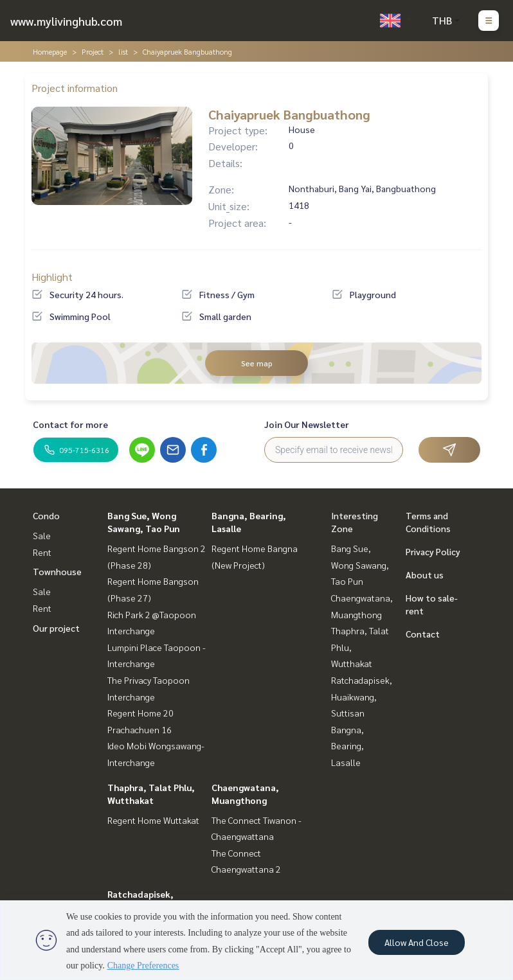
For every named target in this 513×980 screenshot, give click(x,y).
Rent (42, 552)
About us (425, 575)
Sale (42, 535)
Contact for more (70, 424)
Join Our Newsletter (307, 424)
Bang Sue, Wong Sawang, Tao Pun (360, 565)
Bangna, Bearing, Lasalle (347, 746)
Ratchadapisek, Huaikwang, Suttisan (362, 696)
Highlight (52, 277)
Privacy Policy (433, 551)
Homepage (50, 51)
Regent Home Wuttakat (153, 820)
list (123, 51)
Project (93, 51)
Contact (423, 634)
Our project (56, 628)
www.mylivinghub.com (66, 21)
